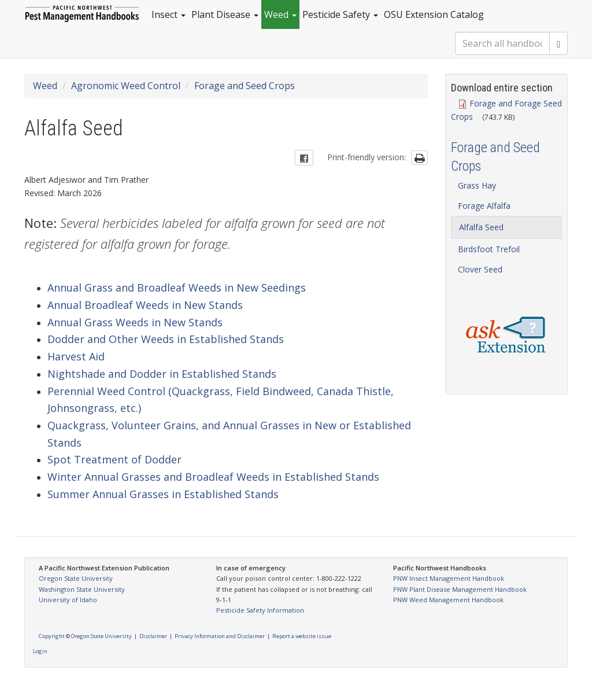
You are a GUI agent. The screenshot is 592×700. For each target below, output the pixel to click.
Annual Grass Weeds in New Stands (135, 322)
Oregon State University (76, 578)
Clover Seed (480, 269)
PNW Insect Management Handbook (449, 578)
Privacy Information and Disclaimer (220, 636)
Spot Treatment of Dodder (114, 459)
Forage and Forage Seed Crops (506, 110)
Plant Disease (225, 14)
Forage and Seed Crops (245, 86)
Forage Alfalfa (484, 206)
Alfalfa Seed (481, 227)
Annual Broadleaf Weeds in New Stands (145, 305)
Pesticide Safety (340, 14)
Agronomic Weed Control (126, 86)
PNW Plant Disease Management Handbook (460, 589)
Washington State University (82, 589)
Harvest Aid (76, 356)
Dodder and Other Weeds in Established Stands (166, 339)
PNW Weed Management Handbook (448, 600)
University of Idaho (68, 600)
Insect (169, 14)
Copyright (52, 636)
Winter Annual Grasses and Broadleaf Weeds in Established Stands (213, 477)
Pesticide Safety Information (260, 610)
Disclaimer (153, 636)
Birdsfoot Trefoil (489, 249)
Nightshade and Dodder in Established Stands (162, 374)
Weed (280, 14)
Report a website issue (302, 636)
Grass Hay (477, 185)
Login (40, 651)
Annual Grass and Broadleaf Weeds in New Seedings (177, 288)
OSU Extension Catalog (434, 14)
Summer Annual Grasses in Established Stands (163, 494)
